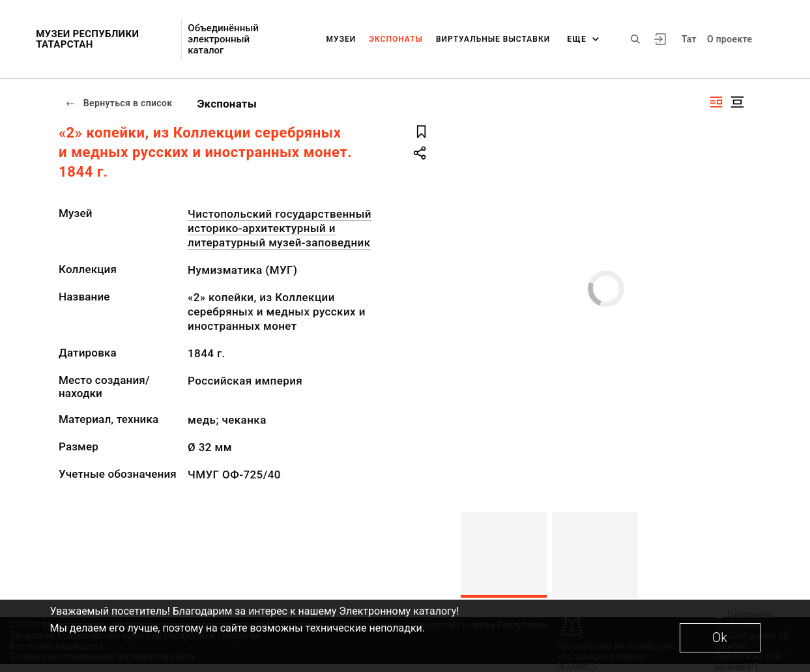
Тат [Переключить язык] (689, 39)
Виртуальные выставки (493, 39)
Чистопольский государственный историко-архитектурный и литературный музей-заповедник (280, 228)
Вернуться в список (119, 103)
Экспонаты (396, 39)
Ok (720, 637)
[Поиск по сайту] (635, 39)
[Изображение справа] (716, 102)
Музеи (341, 39)
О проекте (730, 39)
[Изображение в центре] (737, 102)
